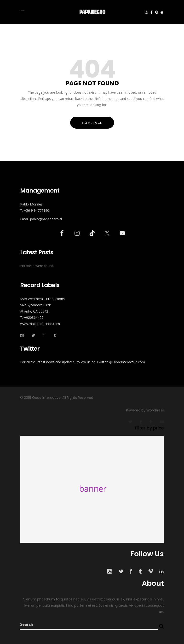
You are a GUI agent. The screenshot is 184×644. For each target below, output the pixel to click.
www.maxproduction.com (40, 324)
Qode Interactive (46, 398)
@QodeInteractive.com (127, 362)
